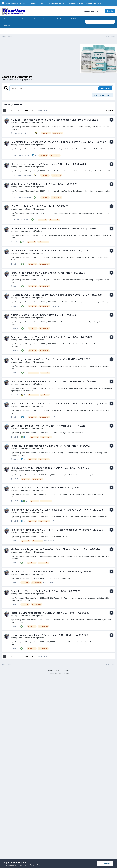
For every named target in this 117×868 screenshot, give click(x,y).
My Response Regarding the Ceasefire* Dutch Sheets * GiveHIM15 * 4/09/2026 (55, 549)
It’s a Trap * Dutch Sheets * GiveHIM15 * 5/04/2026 (39, 206)
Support (25, 19)
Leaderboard (48, 19)
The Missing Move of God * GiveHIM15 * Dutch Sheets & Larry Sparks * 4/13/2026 (57, 530)
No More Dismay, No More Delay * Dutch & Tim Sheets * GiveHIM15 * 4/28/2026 (56, 295)
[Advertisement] (22, 58)
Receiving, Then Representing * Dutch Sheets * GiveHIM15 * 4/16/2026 (51, 446)
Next (27, 111)
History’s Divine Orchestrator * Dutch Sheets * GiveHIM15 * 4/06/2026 (50, 613)
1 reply (28, 133)
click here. (97, 3)
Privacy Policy (53, 671)
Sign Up (110, 11)
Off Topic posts (38, 122)
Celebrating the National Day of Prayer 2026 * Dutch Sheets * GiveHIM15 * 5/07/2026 (59, 142)
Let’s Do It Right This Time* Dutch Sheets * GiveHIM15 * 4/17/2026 (48, 426)
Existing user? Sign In (93, 11)
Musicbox (7, 25)
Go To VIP (72, 19)
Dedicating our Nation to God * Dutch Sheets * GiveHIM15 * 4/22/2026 (50, 359)
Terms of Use (35, 865)
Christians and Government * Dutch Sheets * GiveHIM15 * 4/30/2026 (49, 251)
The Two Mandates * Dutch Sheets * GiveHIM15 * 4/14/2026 (45, 488)
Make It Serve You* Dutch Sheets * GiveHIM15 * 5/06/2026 (44, 184)
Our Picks (61, 19)
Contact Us (65, 671)
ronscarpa (14, 122)
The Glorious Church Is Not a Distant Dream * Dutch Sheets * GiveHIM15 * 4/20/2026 (59, 404)
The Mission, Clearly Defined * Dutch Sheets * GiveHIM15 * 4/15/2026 (50, 468)
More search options (103, 95)
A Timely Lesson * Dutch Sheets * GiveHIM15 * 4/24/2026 (43, 315)
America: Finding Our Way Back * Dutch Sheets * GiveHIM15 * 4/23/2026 (52, 337)
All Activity (35, 19)
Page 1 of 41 (42, 111)
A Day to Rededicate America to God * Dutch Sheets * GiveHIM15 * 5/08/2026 (54, 120)
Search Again (105, 88)
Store (16, 19)
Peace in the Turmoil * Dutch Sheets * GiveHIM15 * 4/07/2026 (45, 591)
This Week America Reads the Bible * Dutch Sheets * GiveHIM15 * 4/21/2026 (54, 381)
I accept (105, 864)
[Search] (97, 22)
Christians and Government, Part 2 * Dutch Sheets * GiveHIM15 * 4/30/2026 (54, 228)
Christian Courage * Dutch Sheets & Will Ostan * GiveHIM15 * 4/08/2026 (51, 572)
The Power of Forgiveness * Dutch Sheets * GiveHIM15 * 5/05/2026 (49, 164)
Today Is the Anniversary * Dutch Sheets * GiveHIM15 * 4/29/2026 (48, 273)
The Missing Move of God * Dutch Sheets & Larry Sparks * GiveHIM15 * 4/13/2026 (57, 510)
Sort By (109, 111)
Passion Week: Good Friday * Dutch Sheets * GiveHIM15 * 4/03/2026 (49, 635)
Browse (7, 19)
